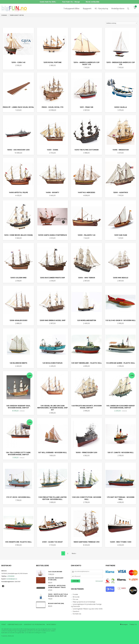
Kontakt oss (77, 614)
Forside (75, 594)
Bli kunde (76, 597)
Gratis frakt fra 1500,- (48, 2)
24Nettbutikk (11, 636)
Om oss (75, 599)
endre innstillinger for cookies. (39, 633)
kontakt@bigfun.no (12, 579)
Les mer (27, 633)
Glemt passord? (99, 581)
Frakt (4, 625)
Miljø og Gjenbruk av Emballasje (84, 602)
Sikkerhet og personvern (34, 625)
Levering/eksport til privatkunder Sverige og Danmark (86, 605)
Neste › (74, 553)
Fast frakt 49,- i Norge (71, 2)
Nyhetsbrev (51, 625)
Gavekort (76, 611)
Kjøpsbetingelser (15, 625)
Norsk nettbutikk (93, 2)
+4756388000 (11, 576)
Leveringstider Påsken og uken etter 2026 (88, 609)
